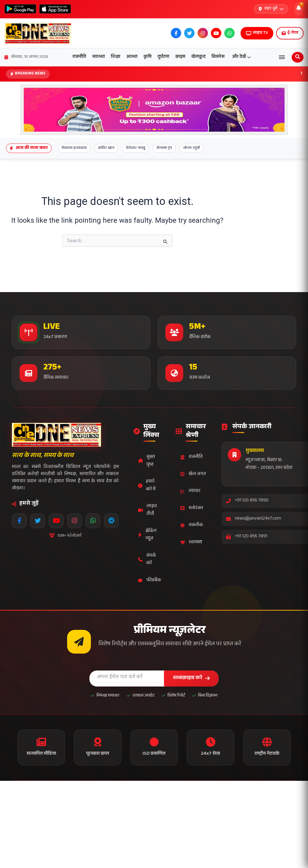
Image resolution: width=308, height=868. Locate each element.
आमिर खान (106, 148)
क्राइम (180, 57)
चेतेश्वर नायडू (135, 148)
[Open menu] (282, 57)
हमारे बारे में (147, 486)
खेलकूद (198, 57)
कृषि (147, 57)
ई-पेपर (290, 33)
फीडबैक (150, 580)
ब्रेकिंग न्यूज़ (147, 535)
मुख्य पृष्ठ (147, 461)
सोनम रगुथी (192, 148)
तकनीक (192, 525)
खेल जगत (193, 474)
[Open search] (298, 57)
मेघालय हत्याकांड (74, 148)
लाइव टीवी (147, 510)
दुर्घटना (163, 57)
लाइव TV (257, 33)
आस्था (132, 57)
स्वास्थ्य (98, 57)
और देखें (241, 57)
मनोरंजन (192, 508)
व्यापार (190, 491)
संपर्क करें (147, 560)
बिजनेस (218, 57)
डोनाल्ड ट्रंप (164, 148)
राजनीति (79, 57)
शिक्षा (116, 57)
